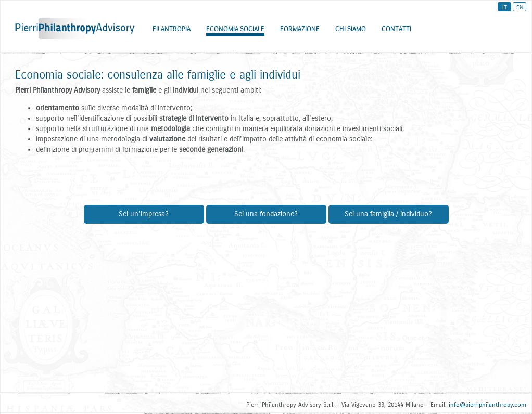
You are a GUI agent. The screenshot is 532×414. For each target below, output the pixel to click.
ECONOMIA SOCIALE (235, 31)
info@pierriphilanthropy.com (487, 405)
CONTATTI (396, 31)
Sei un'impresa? (144, 214)
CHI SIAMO (351, 31)
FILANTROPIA (172, 31)
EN (520, 7)
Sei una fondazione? (266, 214)
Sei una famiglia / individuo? (388, 214)
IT (505, 7)
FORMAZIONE (300, 31)
